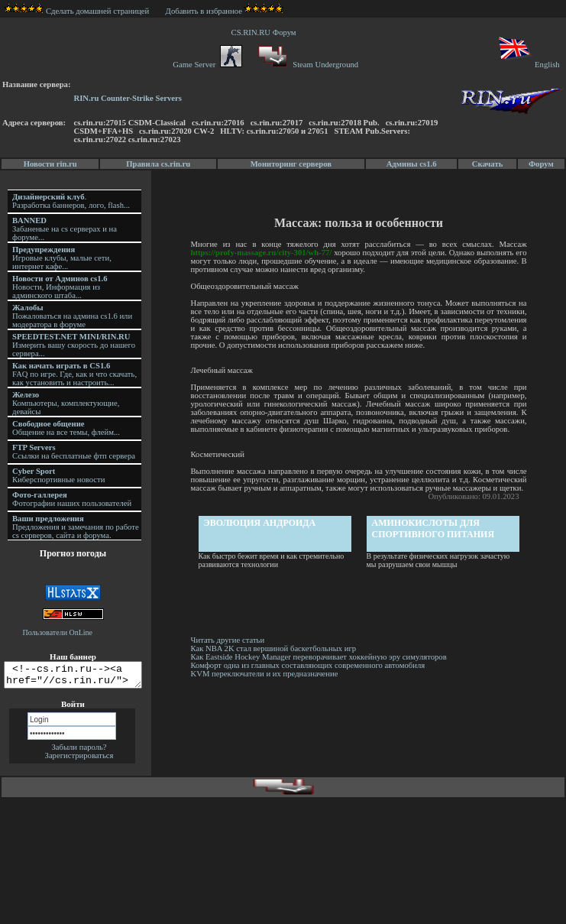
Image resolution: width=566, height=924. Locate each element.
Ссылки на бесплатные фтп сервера (74, 452)
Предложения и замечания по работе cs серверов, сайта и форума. (76, 527)
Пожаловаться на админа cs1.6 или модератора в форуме (72, 316)
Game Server (207, 65)
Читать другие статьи (229, 640)
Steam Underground (307, 65)
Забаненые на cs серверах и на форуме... (65, 229)
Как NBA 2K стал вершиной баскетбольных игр (275, 648)
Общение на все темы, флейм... (66, 428)
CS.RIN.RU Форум (266, 32)
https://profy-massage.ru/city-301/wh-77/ (262, 253)
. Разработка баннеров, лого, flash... (71, 201)
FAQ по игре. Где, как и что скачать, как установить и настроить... (74, 374)
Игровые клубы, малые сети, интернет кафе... (62, 258)
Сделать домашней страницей (77, 11)
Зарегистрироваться (79, 760)
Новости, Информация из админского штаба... (60, 287)
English (528, 65)
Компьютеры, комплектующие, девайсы (66, 403)
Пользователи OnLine (58, 632)
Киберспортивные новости (58, 475)
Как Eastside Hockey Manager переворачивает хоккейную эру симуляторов (320, 657)
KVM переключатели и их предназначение (265, 674)
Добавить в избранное (204, 11)
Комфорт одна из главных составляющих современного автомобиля (309, 665)
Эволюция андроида (261, 523)
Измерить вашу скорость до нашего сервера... (74, 345)
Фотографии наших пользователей (72, 499)
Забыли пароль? (79, 752)
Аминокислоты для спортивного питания (434, 528)
